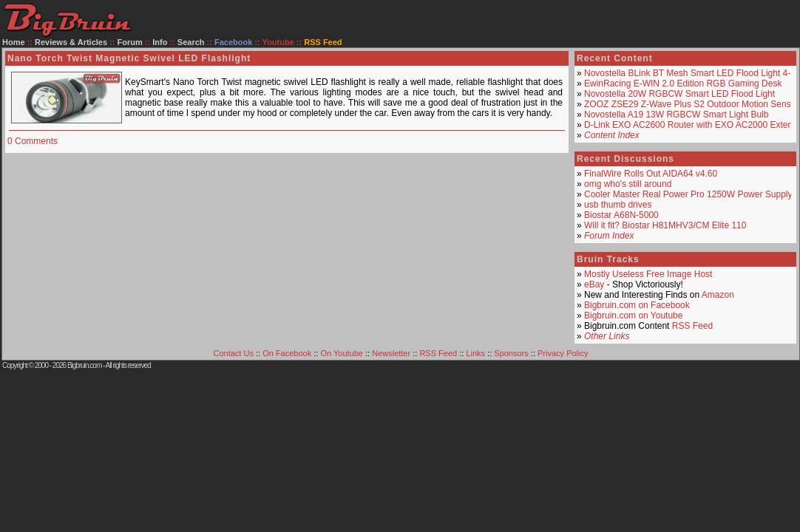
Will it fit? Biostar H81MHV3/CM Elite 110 (665, 225)
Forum (130, 42)
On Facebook (287, 353)
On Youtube (342, 353)
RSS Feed (692, 326)
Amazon (718, 295)
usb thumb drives (618, 205)
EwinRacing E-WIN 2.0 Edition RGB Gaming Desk (683, 83)
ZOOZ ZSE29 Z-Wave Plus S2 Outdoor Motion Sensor (691, 104)
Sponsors (511, 353)
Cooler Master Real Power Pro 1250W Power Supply (688, 194)
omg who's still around (628, 184)
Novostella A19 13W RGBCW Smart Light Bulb (676, 115)
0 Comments (33, 141)
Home (14, 42)
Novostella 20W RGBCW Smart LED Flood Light (679, 94)
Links (475, 353)
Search (191, 42)
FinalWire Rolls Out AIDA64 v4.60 (651, 174)
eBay (594, 284)
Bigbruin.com (84, 365)
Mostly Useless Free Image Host (648, 274)
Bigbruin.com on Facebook (637, 305)
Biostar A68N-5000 (621, 215)
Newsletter (391, 353)
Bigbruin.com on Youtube (633, 316)
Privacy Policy (563, 353)
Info (160, 42)
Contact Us (234, 353)
